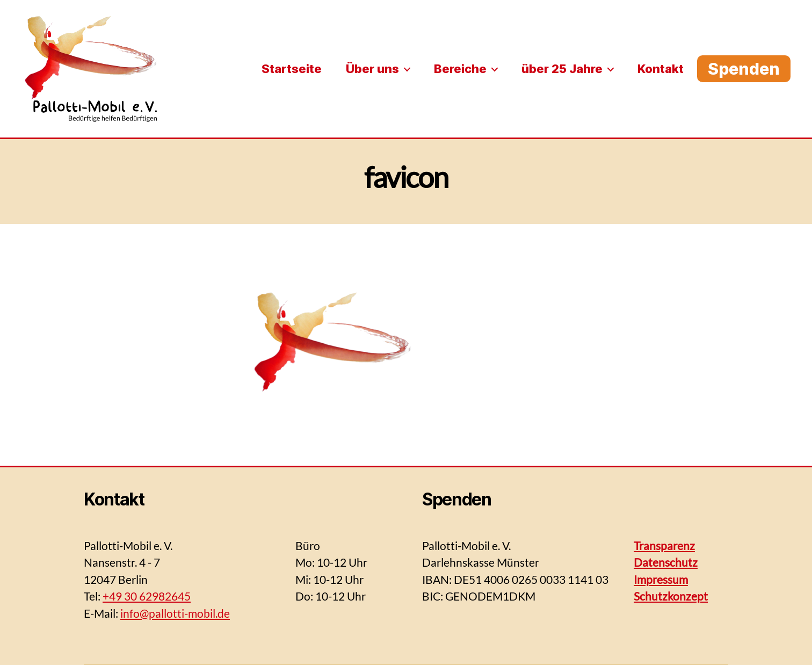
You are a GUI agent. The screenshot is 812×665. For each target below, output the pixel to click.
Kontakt (661, 69)
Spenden (744, 69)
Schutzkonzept (671, 596)
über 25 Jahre (562, 69)
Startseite (292, 69)
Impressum (661, 579)
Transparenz (664, 545)
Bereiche (460, 69)
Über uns (372, 69)
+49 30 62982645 (147, 596)
